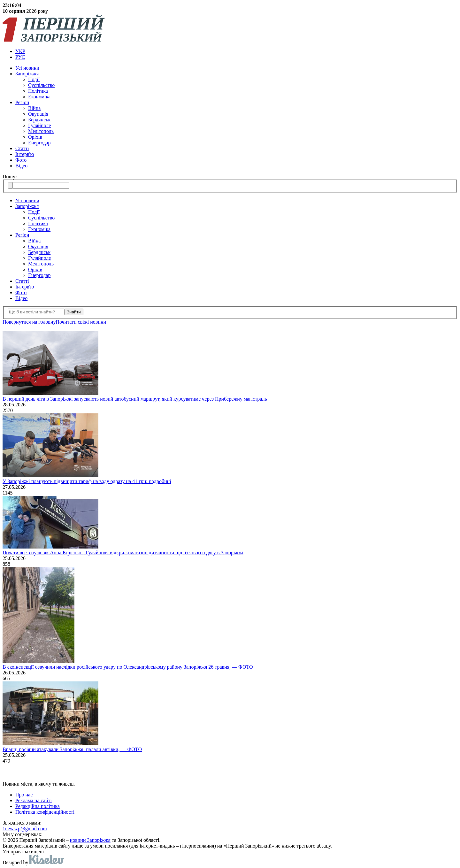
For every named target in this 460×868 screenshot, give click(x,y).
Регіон (22, 102)
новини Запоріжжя (90, 840)
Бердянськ (39, 120)
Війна (34, 108)
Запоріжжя (27, 74)
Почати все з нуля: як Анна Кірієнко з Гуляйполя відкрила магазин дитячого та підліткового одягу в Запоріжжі (123, 553)
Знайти (74, 312)
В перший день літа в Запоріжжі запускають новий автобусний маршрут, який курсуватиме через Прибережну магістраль (135, 399)
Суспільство (41, 85)
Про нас (24, 795)
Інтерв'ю (25, 154)
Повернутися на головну (29, 322)
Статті (22, 148)
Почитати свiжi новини (81, 322)
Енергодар (39, 143)
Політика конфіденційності (45, 812)
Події (34, 79)
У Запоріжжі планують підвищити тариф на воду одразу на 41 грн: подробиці (87, 481)
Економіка (39, 97)
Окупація (38, 114)
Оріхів (35, 137)
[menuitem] (236, 51)
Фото (21, 160)
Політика (38, 91)
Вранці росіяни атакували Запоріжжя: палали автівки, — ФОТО (72, 749)
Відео (21, 166)
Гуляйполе (39, 125)
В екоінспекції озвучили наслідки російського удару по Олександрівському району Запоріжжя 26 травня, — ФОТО (128, 667)
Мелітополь (41, 131)
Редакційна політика (38, 806)
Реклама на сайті (34, 800)
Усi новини (27, 68)
